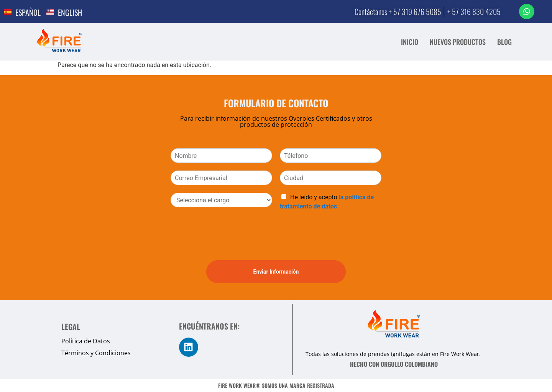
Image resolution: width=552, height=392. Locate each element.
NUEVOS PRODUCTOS (458, 42)
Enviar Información (276, 272)
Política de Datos (86, 341)
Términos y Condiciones (96, 353)
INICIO (410, 42)
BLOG (504, 42)
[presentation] (229, 248)
